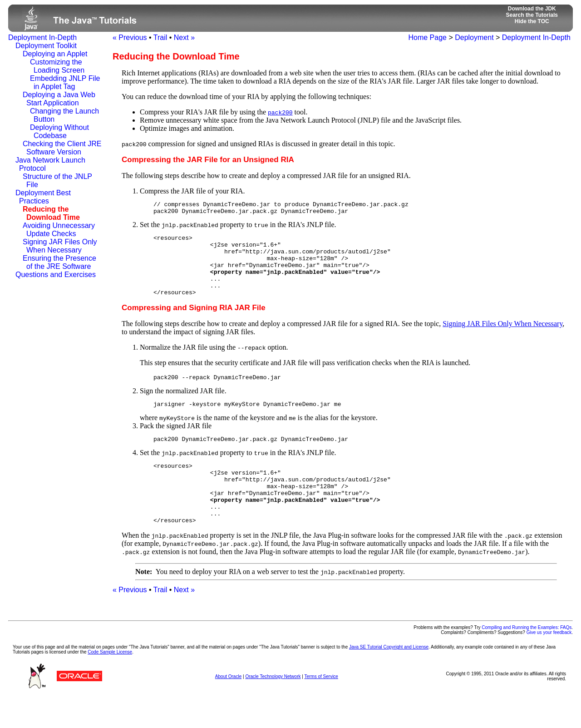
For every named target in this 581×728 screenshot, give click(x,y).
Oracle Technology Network (273, 708)
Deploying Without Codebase (59, 131)
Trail (160, 37)
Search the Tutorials (532, 15)
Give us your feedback (549, 664)
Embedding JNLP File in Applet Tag (65, 82)
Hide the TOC (532, 21)
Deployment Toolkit (46, 46)
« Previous (130, 37)
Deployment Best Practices (43, 197)
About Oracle (228, 708)
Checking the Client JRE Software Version (62, 148)
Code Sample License (110, 683)
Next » (184, 37)
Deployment (474, 37)
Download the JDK (532, 9)
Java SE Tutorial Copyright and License (389, 678)
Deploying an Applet (55, 54)
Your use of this (28, 678)
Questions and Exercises (56, 275)
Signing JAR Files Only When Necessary (60, 246)
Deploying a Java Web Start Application (59, 99)
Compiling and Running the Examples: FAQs (527, 659)
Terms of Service (321, 708)
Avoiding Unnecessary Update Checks (59, 230)
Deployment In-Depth (42, 37)
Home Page (427, 37)
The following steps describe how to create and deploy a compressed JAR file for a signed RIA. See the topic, (282, 339)
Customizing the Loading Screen (57, 66)
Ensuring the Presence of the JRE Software (59, 262)
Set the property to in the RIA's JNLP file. (348, 267)
